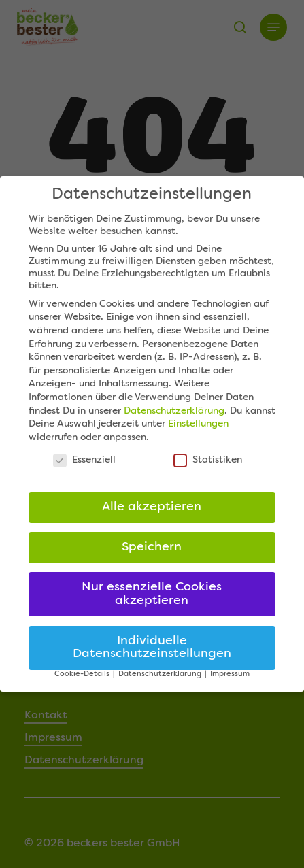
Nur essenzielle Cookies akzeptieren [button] (152, 594)
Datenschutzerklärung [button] (161, 674)
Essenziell (84, 460)
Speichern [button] (152, 547)
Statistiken (208, 460)
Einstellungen (198, 424)
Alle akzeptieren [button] (152, 507)
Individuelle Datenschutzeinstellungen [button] (152, 648)
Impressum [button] (230, 674)
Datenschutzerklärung (174, 411)
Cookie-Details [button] (83, 674)
